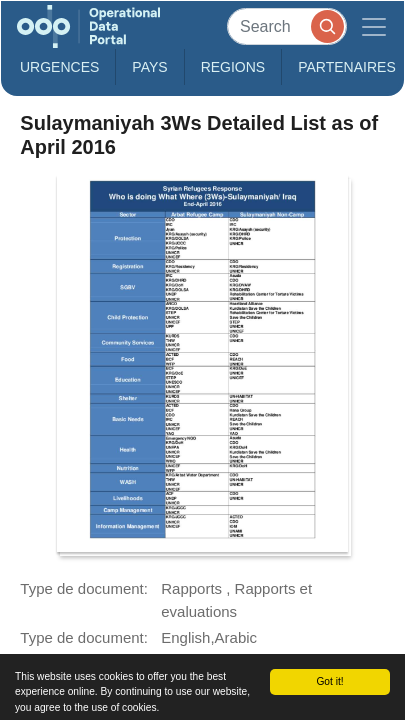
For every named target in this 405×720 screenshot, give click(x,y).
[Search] (287, 26)
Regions (233, 67)
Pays (149, 67)
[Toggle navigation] (374, 26)
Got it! (329, 681)
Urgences (59, 67)
